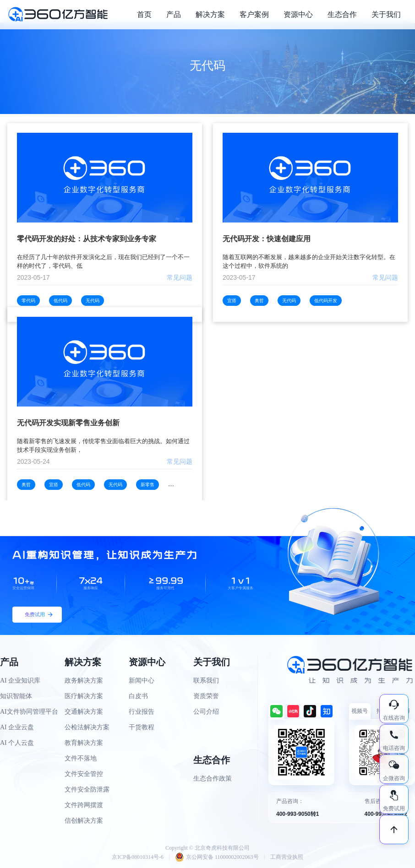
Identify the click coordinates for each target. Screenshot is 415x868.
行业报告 (142, 712)
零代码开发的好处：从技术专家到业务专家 (87, 239)
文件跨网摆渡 (84, 805)
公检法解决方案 (87, 727)
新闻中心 (142, 681)
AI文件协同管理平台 (29, 712)
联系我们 (206, 681)
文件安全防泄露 (87, 789)
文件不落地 (81, 758)
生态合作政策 (213, 778)
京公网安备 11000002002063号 (217, 857)
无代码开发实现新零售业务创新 (68, 423)
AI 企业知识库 (20, 681)
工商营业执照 (287, 857)
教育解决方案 (84, 743)
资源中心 (298, 14)
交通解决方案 (84, 712)
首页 (144, 14)
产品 (174, 14)
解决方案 (210, 14)
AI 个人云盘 (17, 743)
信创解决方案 (84, 821)
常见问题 (180, 277)
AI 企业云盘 (17, 727)
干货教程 (142, 727)
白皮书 (138, 696)
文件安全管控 (84, 774)
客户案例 (254, 14)
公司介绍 (206, 712)
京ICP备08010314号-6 (138, 857)
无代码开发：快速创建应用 (267, 239)
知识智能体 (16, 696)
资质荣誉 (206, 696)
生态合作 (342, 14)
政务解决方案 (84, 681)
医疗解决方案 (84, 696)
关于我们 (386, 14)
